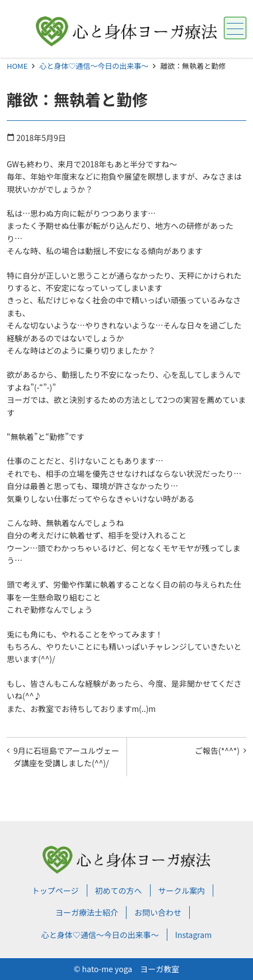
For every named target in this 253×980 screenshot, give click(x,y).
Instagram (193, 935)
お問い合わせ (158, 912)
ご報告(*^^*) (217, 751)
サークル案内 (182, 890)
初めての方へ (119, 890)
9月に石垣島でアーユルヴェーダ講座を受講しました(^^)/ (66, 757)
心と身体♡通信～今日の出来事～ (94, 66)
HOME (17, 66)
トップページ (55, 890)
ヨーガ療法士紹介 (87, 912)
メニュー (234, 29)
